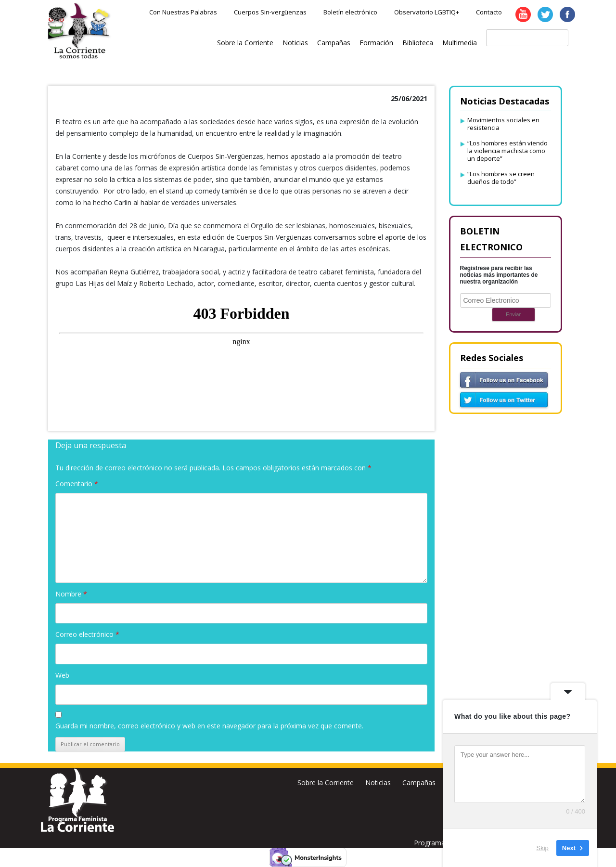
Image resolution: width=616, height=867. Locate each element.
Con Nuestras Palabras (183, 12)
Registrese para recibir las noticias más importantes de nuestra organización (499, 275)
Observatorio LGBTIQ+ (427, 12)
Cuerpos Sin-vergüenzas (270, 12)
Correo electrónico (87, 634)
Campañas (334, 43)
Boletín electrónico (350, 12)
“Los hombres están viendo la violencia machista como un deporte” (507, 151)
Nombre (71, 594)
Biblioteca (418, 43)
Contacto (489, 12)
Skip (543, 848)
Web (62, 675)
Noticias (295, 43)
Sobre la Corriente (245, 43)
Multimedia (460, 43)
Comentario (77, 484)
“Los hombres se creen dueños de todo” (501, 178)
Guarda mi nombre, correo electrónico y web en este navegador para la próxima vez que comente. (209, 726)
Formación (376, 43)
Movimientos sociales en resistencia (503, 124)
